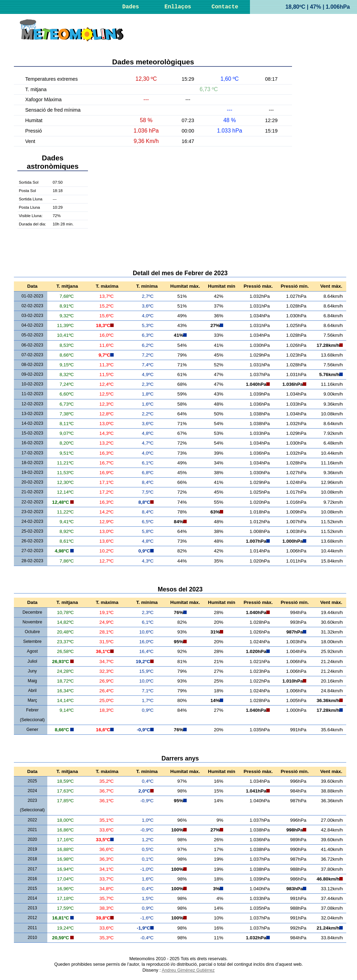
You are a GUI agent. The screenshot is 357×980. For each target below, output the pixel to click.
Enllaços (178, 7)
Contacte (225, 7)
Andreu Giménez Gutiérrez (188, 970)
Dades (131, 7)
